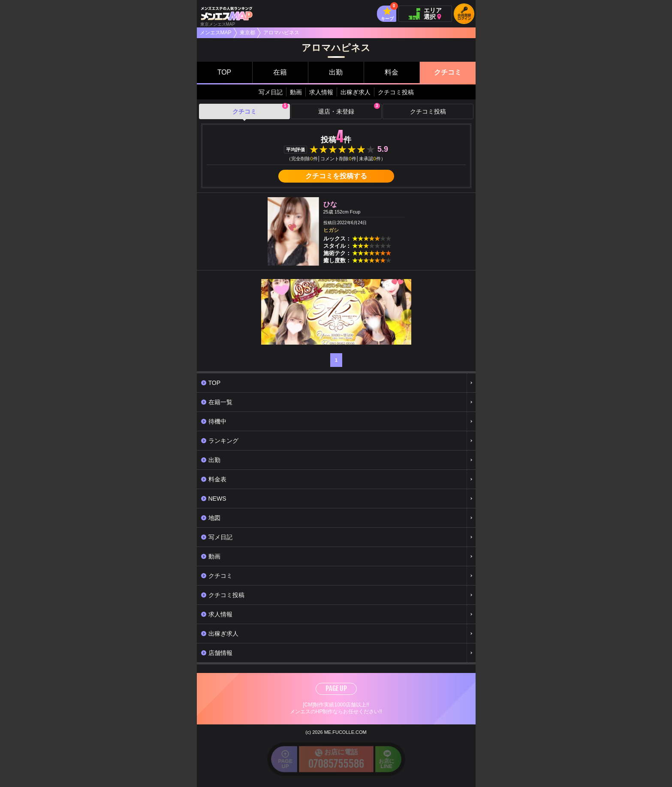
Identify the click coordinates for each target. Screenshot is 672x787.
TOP (225, 72)
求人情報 (321, 92)
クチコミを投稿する (336, 176)
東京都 (247, 33)
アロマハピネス (281, 33)
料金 (392, 72)
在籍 (280, 72)
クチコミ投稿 (396, 92)
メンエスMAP (216, 33)
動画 (296, 92)
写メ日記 (271, 92)
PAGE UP (336, 688)
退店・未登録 (349, 109)
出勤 (336, 72)
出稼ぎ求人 (356, 92)
